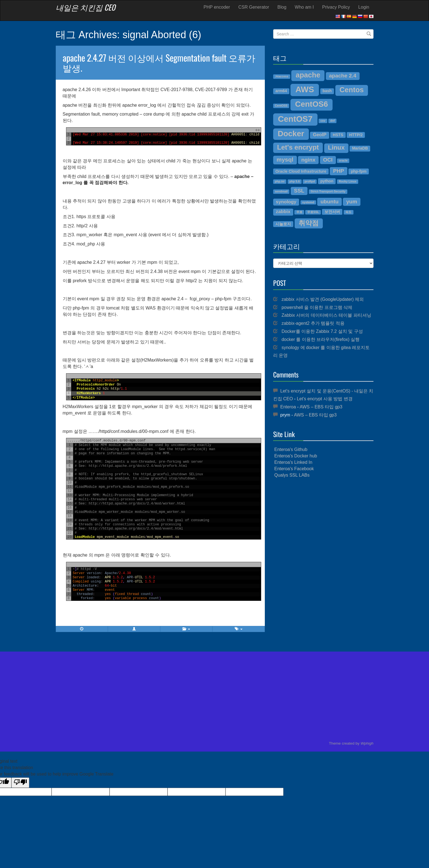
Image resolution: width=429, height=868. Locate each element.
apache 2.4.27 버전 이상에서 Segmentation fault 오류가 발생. (159, 62)
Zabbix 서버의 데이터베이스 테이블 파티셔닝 (326, 315)
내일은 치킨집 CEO (86, 7)
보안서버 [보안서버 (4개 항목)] (332, 212)
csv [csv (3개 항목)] (323, 121)
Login (364, 7)
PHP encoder (217, 7)
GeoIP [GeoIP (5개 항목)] (319, 135)
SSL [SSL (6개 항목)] (299, 191)
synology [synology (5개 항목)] (286, 202)
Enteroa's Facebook (294, 469)
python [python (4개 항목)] (327, 181)
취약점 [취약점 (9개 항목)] (309, 223)
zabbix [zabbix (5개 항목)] (283, 212)
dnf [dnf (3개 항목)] (332, 121)
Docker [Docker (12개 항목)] (291, 134)
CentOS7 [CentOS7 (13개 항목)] (295, 119)
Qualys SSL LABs (292, 475)
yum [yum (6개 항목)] (352, 202)
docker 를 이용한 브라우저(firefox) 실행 (321, 339)
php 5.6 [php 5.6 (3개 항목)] (295, 181)
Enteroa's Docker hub (296, 456)
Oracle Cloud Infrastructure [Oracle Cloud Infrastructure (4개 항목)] (301, 171)
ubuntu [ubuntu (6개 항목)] (330, 202)
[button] (134, 629)
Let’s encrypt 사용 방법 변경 (325, 399)
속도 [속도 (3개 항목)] (348, 212)
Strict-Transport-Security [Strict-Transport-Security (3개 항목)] (328, 191)
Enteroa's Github (291, 449)
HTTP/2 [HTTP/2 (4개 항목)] (356, 135)
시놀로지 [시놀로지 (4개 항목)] (283, 224)
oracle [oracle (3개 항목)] (343, 160)
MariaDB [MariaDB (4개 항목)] (360, 148)
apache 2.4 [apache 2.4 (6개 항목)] (343, 76)
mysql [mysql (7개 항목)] (285, 159)
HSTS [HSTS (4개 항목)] (338, 135)
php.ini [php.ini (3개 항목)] (280, 181)
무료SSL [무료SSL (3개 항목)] (313, 212)
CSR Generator (254, 7)
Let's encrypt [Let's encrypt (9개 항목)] (298, 147)
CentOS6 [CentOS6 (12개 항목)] (312, 104)
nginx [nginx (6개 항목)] (308, 160)
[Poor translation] (20, 783)
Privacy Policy (336, 7)
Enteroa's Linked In (293, 462)
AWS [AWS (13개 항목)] (305, 89)
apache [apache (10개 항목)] (308, 75)
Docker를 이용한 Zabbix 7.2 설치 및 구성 (322, 331)
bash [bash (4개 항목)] (327, 91)
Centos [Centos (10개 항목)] (352, 90)
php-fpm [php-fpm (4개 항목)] (359, 171)
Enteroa (288, 407)
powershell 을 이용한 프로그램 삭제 (317, 307)
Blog (282, 7)
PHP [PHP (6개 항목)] (339, 171)
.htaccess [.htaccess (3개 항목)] (282, 76)
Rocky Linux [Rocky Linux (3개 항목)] (347, 181)
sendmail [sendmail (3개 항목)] (281, 191)
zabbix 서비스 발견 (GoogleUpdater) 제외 (323, 299)
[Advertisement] (323, 523)
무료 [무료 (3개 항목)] (299, 212)
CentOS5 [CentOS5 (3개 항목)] (281, 106)
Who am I (304, 7)
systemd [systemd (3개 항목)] (308, 202)
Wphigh (367, 743)
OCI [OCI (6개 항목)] (328, 160)
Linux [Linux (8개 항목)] (336, 147)
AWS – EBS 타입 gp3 (321, 407)
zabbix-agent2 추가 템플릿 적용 (313, 323)
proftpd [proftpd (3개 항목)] (310, 181)
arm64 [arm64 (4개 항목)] (281, 91)
